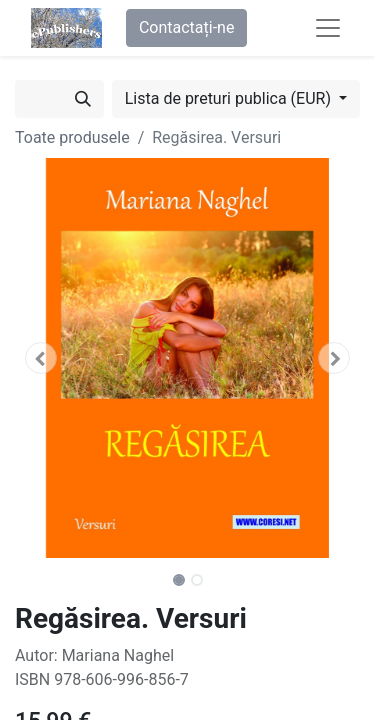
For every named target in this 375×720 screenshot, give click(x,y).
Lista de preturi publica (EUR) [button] (230, 98)
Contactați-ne (187, 27)
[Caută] (83, 99)
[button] (41, 358)
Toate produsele (72, 137)
